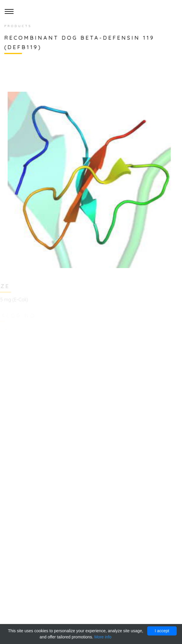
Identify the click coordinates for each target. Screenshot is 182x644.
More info (103, 637)
